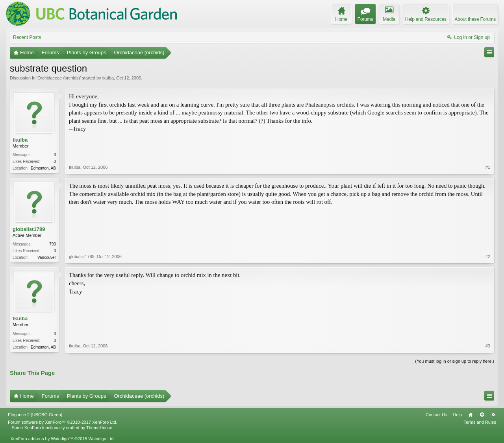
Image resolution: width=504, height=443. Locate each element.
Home (471, 415)
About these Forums (475, 19)
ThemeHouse (99, 428)
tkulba (108, 78)
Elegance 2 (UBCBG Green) (35, 415)
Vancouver (47, 257)
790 (53, 244)
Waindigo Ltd (101, 439)
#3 (488, 346)
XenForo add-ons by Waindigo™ (42, 439)
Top (482, 415)
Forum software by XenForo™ (63, 422)
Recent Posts (27, 37)
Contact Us (436, 415)
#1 (488, 167)
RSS (493, 415)
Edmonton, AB (43, 168)
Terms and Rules (480, 422)
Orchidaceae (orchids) (59, 78)
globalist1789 (29, 229)
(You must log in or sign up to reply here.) (455, 361)
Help (457, 415)
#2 (488, 257)
